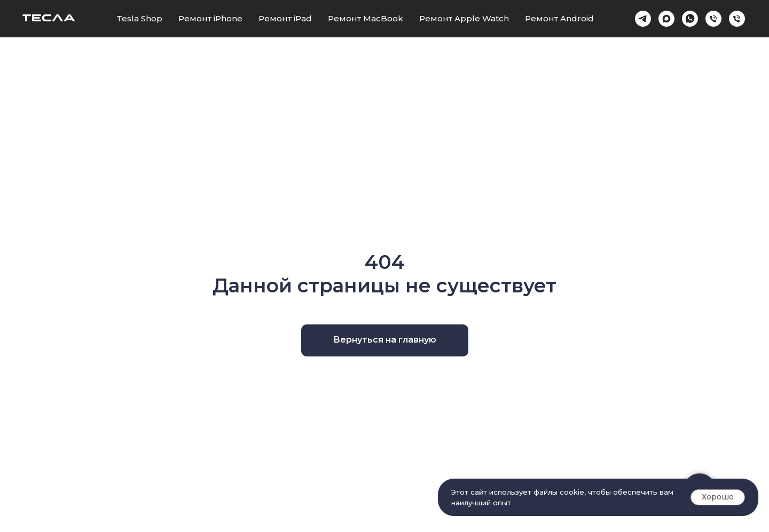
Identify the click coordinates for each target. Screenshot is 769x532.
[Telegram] (643, 19)
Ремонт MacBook (366, 18)
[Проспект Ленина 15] (737, 19)
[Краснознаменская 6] (713, 19)
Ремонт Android (559, 18)
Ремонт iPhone (210, 18)
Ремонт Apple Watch (464, 18)
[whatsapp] (690, 19)
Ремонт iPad (285, 18)
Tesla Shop (139, 18)
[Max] (666, 19)
